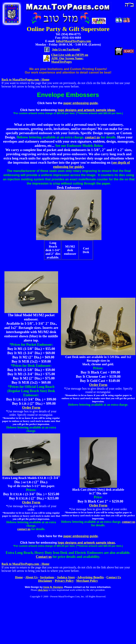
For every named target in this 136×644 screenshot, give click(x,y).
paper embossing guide (81, 103)
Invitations (47, 577)
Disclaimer (45, 581)
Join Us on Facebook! (66, 49)
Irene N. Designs (53, 587)
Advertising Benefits (90, 577)
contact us (92, 137)
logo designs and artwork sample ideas (86, 110)
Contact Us (114, 577)
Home (19, 577)
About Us (31, 577)
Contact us (44, 557)
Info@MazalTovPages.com (73, 41)
